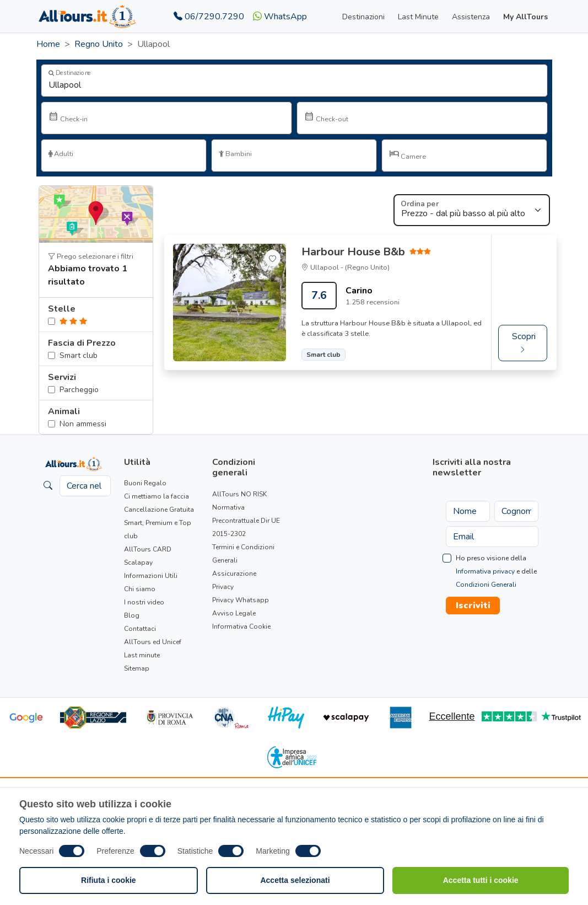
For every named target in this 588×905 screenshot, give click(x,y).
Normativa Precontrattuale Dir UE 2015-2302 (246, 521)
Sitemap (137, 668)
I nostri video (144, 602)
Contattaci (140, 629)
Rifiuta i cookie (109, 880)
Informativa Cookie (241, 626)
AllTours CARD (148, 549)
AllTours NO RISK (239, 494)
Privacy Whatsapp (241, 600)
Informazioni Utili (151, 576)
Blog (132, 615)
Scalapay (138, 563)
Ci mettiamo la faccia (157, 496)
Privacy (223, 587)
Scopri (524, 343)
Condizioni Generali (486, 585)
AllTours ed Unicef (153, 642)
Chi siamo (140, 589)
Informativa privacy (485, 571)
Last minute (142, 655)
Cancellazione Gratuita (159, 510)
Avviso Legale (234, 613)
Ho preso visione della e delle (496, 571)
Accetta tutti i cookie (481, 880)
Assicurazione (234, 574)
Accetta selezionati (295, 880)
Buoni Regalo (145, 483)
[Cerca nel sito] (85, 486)
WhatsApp (280, 17)
